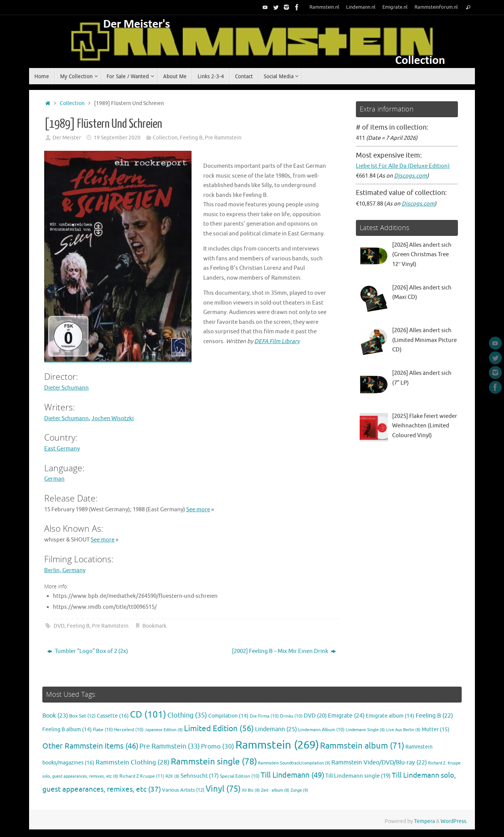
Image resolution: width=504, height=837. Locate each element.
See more (198, 510)
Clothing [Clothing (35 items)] (187, 715)
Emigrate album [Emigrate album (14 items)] (390, 716)
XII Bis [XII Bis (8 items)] (251, 790)
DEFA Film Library (277, 341)
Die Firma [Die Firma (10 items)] (264, 716)
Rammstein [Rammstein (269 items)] (277, 745)
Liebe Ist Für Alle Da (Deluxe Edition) (403, 166)
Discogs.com (410, 176)
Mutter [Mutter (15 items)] (436, 729)
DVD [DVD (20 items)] (315, 716)
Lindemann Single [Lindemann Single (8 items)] (365, 730)
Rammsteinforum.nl (436, 7)
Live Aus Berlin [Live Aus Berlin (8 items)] (403, 730)
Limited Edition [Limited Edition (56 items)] (219, 729)
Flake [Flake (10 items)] (103, 730)
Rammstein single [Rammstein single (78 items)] (214, 762)
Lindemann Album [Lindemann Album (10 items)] (321, 730)
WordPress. (454, 821)
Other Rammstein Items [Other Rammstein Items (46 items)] (90, 746)
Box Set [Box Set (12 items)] (82, 716)
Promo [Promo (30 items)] (218, 746)
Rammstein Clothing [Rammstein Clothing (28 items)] (133, 762)
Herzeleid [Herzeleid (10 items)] (129, 730)
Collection (72, 103)
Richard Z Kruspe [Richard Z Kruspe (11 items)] (142, 776)
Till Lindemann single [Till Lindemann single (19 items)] (358, 776)
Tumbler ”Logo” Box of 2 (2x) (88, 651)
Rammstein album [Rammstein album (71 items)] (362, 746)
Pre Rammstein (223, 138)
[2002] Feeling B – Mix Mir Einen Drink (284, 651)
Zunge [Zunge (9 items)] (299, 790)
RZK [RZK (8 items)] (172, 776)
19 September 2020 (117, 138)
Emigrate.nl (395, 7)
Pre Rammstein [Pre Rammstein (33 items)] (170, 746)
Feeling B (191, 138)
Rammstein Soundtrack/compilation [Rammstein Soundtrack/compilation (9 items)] (294, 763)
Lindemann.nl (361, 7)
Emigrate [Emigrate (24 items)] (346, 716)
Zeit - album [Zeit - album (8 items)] (275, 790)
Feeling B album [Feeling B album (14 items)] (67, 729)
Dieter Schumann (66, 388)
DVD (59, 626)
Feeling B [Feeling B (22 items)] (434, 716)
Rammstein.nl (324, 7)
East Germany (62, 449)
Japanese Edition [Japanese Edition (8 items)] (164, 730)
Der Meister (67, 138)
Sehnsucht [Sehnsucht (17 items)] (200, 776)
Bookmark (154, 626)
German (54, 479)
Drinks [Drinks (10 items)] (291, 716)
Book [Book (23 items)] (55, 716)
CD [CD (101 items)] (148, 715)
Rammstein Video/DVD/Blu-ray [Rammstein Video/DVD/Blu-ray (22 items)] (379, 763)
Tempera (424, 821)
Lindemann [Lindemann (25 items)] (276, 729)
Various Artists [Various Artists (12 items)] (183, 790)
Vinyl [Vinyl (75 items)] (223, 789)
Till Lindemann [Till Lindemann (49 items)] (292, 775)
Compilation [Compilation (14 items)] (228, 716)
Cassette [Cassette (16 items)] (113, 716)
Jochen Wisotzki (113, 418)
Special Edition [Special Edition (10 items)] (240, 776)
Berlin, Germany (65, 570)
